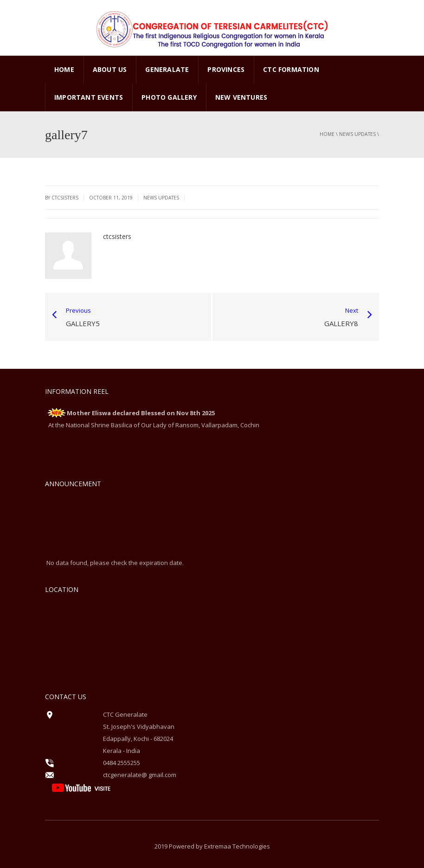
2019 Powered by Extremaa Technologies (212, 846)
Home (64, 69)
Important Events (89, 97)
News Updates (357, 134)
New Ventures (241, 97)
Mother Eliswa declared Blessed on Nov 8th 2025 (141, 413)
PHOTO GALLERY (169, 97)
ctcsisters (117, 236)
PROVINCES (226, 69)
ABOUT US (110, 69)
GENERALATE (167, 69)
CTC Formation (291, 69)
